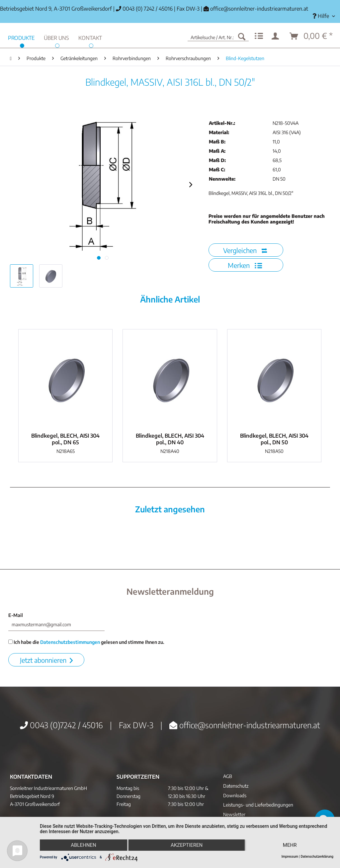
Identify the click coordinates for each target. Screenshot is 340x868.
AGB (228, 776)
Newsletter (234, 814)
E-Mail (16, 615)
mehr (290, 845)
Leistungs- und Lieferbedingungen (258, 805)
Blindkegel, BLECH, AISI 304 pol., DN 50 (274, 439)
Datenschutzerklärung (317, 857)
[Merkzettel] (259, 36)
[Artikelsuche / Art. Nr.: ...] (218, 36)
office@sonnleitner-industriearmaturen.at (259, 9)
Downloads (235, 795)
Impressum (290, 857)
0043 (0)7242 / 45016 (61, 725)
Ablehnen (83, 845)
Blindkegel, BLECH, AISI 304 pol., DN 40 (170, 439)
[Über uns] (56, 37)
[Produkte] (21, 37)
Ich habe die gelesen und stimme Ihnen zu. (86, 642)
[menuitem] (324, 16)
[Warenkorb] (311, 36)
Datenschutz (236, 786)
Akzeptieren (187, 845)
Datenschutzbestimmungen (70, 642)
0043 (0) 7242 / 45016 (144, 9)
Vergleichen (245, 250)
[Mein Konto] (277, 36)
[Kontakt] (90, 37)
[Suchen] (242, 36)
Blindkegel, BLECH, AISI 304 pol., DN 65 (65, 439)
